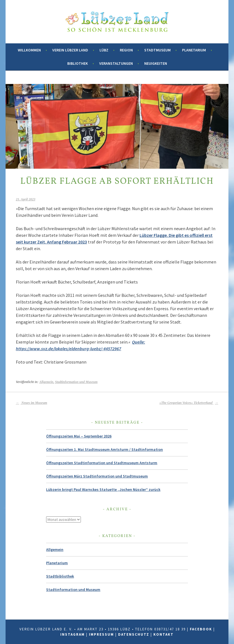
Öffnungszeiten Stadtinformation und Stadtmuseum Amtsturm (102, 463)
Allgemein (46, 382)
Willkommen (29, 50)
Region (126, 50)
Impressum (101, 634)
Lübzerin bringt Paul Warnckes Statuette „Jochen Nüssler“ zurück (103, 489)
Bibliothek (78, 63)
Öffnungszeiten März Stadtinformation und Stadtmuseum (97, 476)
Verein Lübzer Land (70, 50)
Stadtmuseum (157, 50)
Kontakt (164, 634)
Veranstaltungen (116, 63)
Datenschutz (134, 634)
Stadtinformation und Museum (76, 382)
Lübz (104, 50)
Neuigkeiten (156, 63)
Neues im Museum (32, 403)
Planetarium (194, 50)
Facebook (201, 629)
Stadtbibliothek (60, 576)
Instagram (73, 634)
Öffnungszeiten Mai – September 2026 (79, 436)
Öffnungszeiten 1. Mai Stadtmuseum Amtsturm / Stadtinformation (104, 449)
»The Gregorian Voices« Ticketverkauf (189, 403)
